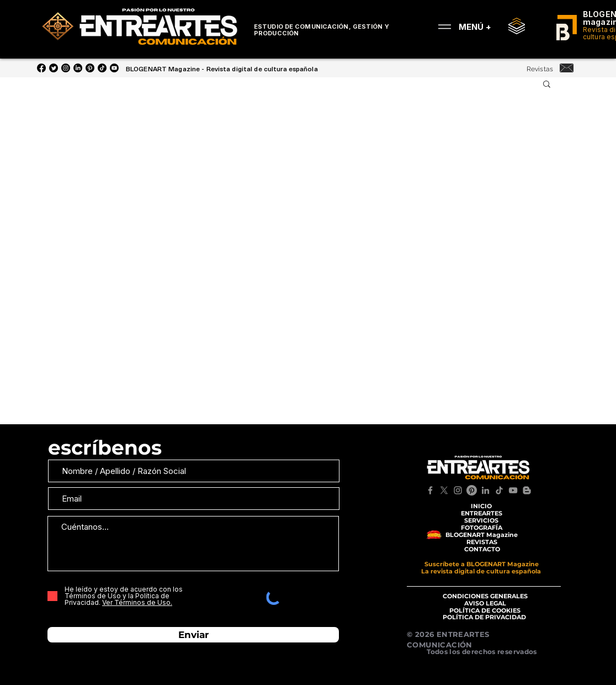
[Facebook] (41, 68)
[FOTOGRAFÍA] (481, 528)
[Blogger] (527, 490)
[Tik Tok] (102, 68)
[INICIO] (481, 506)
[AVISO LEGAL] (485, 604)
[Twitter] (54, 68)
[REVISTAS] (482, 542)
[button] (547, 85)
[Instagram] (66, 68)
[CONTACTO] (482, 549)
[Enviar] (193, 635)
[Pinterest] (90, 68)
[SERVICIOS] (481, 521)
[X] (444, 490)
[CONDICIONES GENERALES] (485, 596)
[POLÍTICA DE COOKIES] (485, 611)
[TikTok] (499, 490)
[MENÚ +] (461, 27)
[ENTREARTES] (481, 513)
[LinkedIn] (78, 68)
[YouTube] (114, 68)
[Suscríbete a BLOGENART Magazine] (482, 564)
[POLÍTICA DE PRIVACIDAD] (484, 617)
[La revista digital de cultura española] (481, 571)
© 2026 (422, 634)
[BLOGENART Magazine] (481, 535)
